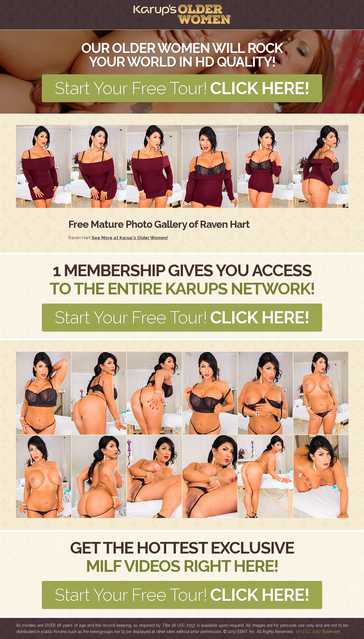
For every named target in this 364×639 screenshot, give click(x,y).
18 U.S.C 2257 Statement (318, 632)
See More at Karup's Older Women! (130, 238)
